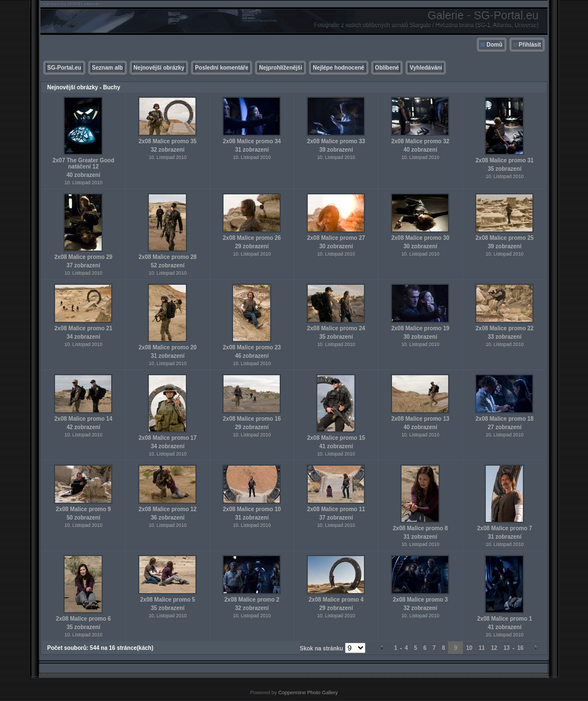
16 (520, 648)
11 (482, 648)
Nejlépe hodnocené (339, 68)
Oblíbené (387, 68)
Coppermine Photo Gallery (308, 693)
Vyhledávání (426, 68)
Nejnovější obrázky (159, 68)
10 (469, 648)
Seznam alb (108, 68)
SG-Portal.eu (64, 68)
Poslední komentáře (222, 68)
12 (494, 648)
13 (506, 648)
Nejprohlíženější (281, 68)
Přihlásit (530, 45)
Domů (494, 45)
